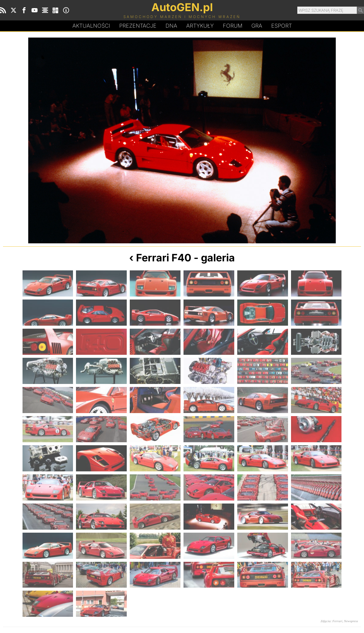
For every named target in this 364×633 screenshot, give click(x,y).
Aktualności (91, 26)
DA (171, 26)
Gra (257, 26)
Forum (233, 26)
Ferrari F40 (164, 258)
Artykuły (200, 26)
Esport (282, 26)
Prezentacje (138, 26)
